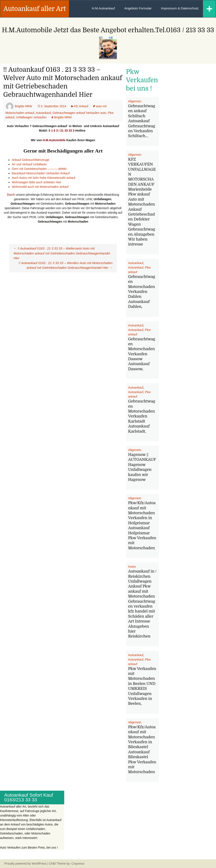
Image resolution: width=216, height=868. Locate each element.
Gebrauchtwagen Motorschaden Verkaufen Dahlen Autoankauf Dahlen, (142, 292)
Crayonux (77, 864)
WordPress (39, 864)
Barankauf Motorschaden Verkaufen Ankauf (41, 173)
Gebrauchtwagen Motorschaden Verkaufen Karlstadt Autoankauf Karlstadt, (142, 416)
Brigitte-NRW (23, 106)
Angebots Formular (138, 8)
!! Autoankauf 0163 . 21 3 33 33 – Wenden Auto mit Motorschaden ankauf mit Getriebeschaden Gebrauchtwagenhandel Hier (66, 265)
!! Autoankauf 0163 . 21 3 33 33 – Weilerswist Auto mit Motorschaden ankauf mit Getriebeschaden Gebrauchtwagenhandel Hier (62, 253)
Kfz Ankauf (81, 106)
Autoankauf (43, 113)
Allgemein (135, 101)
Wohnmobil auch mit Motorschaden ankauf (40, 187)
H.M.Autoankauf (103, 8)
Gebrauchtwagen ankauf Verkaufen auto (79, 113)
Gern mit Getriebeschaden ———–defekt (39, 169)
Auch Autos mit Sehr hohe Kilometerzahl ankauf (44, 178)
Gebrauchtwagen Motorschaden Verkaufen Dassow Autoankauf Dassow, (142, 354)
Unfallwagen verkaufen (31, 117)
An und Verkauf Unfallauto (29, 164)
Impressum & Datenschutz (180, 8)
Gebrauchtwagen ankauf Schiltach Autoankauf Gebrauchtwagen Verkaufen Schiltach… (142, 121)
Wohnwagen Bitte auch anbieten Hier (36, 182)
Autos (132, 567)
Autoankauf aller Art (35, 9)
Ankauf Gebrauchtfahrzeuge (31, 160)
